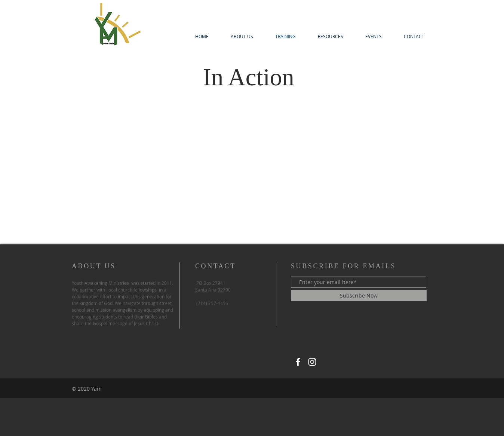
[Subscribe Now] (359, 296)
